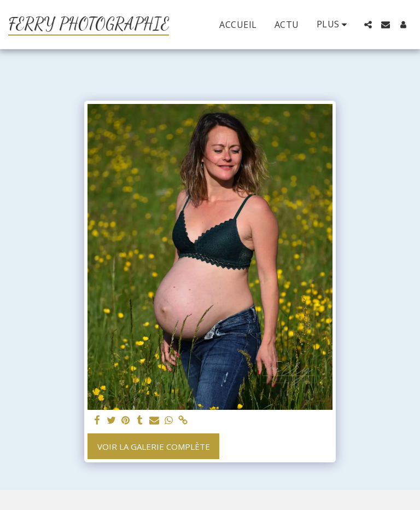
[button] (368, 25)
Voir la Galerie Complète (154, 447)
